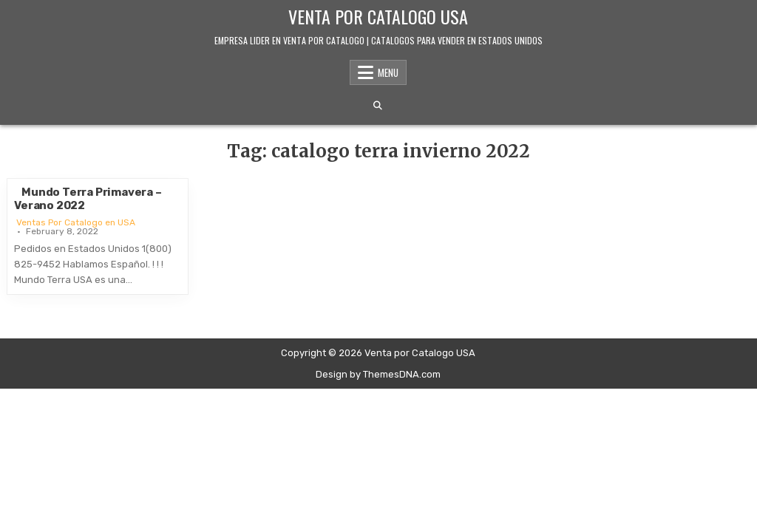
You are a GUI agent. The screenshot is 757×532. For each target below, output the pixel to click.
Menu (388, 72)
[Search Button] (378, 106)
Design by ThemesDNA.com (378, 374)
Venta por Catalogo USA (378, 16)
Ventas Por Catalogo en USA (76, 222)
